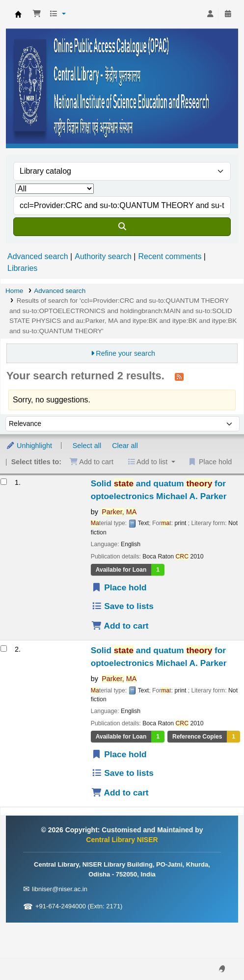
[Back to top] (215, 950)
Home (14, 291)
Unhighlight (29, 446)
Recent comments (170, 256)
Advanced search (38, 256)
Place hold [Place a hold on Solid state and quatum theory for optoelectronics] (119, 587)
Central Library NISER (18, 14)
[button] (37, 14)
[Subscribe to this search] (179, 376)
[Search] (122, 227)
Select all (87, 446)
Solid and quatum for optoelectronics (159, 490)
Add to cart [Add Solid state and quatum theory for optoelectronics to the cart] (120, 626)
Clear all (125, 446)
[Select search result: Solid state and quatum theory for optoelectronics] (4, 482)
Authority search (103, 256)
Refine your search (125, 353)
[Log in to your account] (210, 14)
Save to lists (122, 606)
